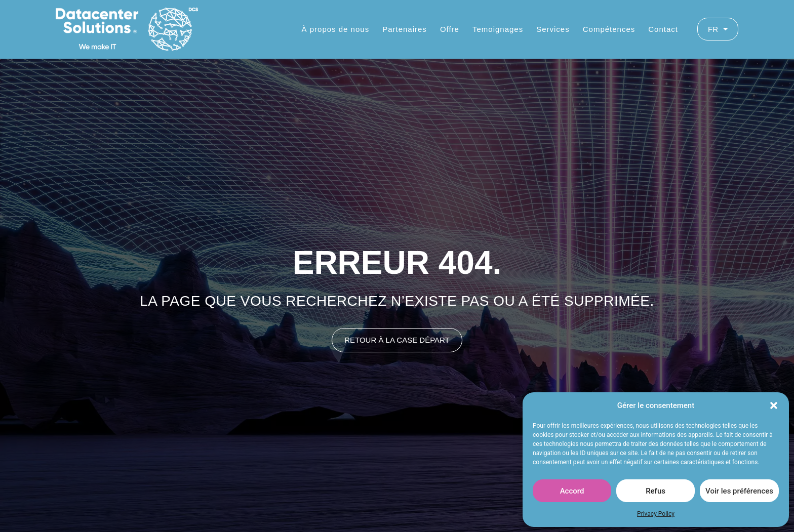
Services (553, 29)
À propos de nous (336, 29)
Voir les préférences (739, 491)
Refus (656, 491)
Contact (663, 29)
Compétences (609, 29)
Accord (572, 491)
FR (718, 29)
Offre (450, 29)
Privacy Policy (656, 514)
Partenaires (405, 29)
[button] (774, 405)
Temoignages (498, 29)
